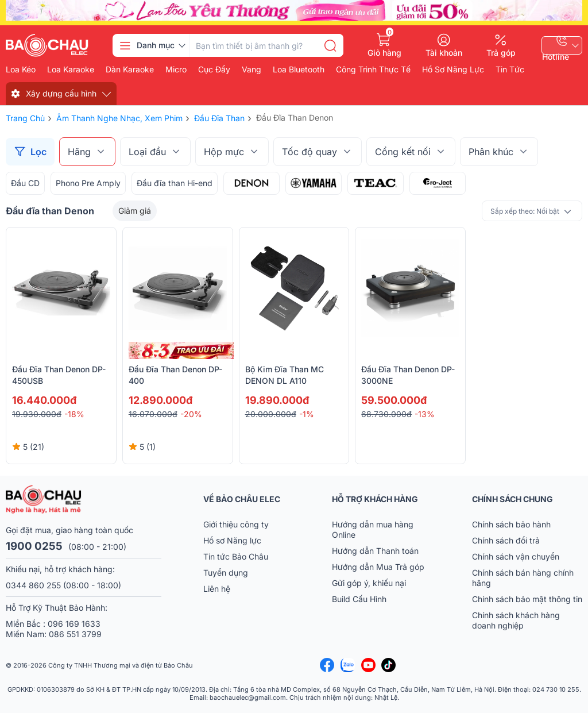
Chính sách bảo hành (511, 524)
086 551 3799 (75, 634)
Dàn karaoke (130, 70)
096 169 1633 (74, 624)
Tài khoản (444, 52)
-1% (307, 414)
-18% (74, 414)
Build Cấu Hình (359, 599)
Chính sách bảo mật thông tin (527, 599)
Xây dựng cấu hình (61, 93)
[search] (330, 45)
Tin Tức (510, 70)
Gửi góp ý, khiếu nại (369, 583)
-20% (191, 414)
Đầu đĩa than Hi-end (175, 183)
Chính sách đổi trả (506, 540)
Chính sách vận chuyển (516, 556)
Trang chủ (25, 118)
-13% (425, 414)
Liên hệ (217, 589)
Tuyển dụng (226, 573)
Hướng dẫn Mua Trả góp (378, 567)
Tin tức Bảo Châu (236, 556)
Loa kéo (21, 70)
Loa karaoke (71, 70)
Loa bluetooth (299, 70)
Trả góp (501, 52)
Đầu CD (25, 183)
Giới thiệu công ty (236, 524)
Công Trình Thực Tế (373, 70)
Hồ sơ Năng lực (232, 540)
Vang (252, 70)
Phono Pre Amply (88, 183)
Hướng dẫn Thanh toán (375, 551)
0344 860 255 (33, 585)
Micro (176, 70)
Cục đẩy (214, 70)
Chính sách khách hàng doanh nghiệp (516, 620)
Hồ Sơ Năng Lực (453, 70)
